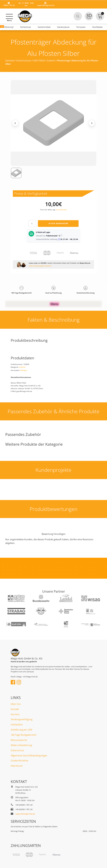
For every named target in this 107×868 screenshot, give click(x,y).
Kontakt (15, 709)
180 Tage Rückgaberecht (24, 735)
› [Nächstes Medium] (92, 123)
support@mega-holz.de (46, 5)
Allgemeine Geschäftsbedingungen (29, 756)
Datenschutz (17, 750)
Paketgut (24, 370)
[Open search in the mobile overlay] (78, 16)
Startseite (10, 60)
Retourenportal (19, 740)
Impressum (17, 766)
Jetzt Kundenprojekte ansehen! (40, 266)
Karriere (15, 714)
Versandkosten (61, 210)
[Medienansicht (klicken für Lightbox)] (53, 123)
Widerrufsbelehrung (21, 745)
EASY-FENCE (39, 60)
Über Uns (16, 704)
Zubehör (51, 60)
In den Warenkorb (58, 223)
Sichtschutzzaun (24, 60)
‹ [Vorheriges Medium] (15, 123)
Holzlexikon (17, 725)
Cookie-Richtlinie (19, 761)
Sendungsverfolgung (22, 719)
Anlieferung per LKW (21, 730)
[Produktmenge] (32, 224)
